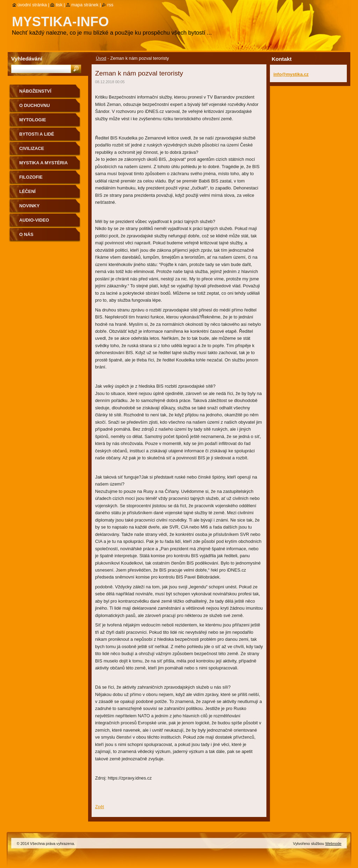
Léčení (27, 191)
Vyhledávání (27, 59)
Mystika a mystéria (44, 163)
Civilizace (32, 148)
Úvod (101, 58)
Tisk (59, 5)
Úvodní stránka (32, 5)
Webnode (333, 844)
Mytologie (33, 120)
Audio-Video (34, 220)
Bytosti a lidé (37, 134)
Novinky (29, 206)
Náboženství (35, 91)
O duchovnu (34, 105)
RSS (110, 5)
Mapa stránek (85, 5)
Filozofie (31, 177)
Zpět (100, 807)
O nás (26, 234)
